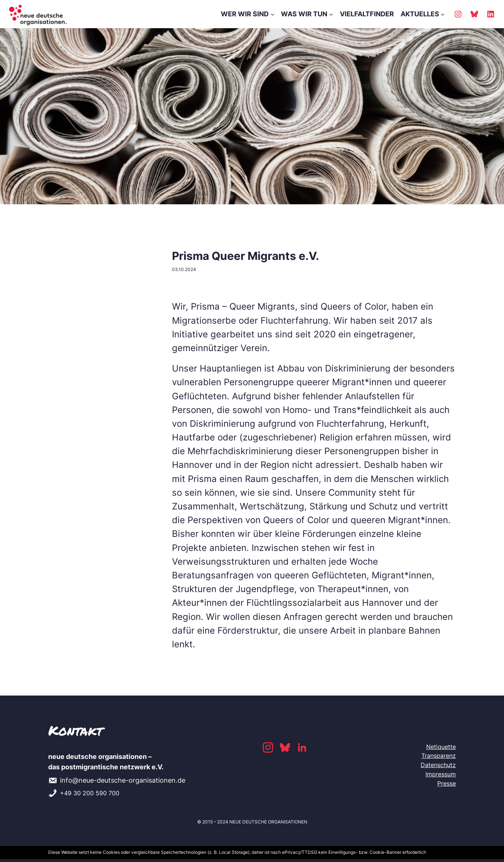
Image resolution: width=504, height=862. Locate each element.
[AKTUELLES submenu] (443, 14)
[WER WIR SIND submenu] (273, 14)
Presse (447, 783)
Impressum (441, 774)
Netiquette (441, 747)
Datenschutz (438, 765)
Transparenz (439, 756)
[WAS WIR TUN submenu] (331, 14)
